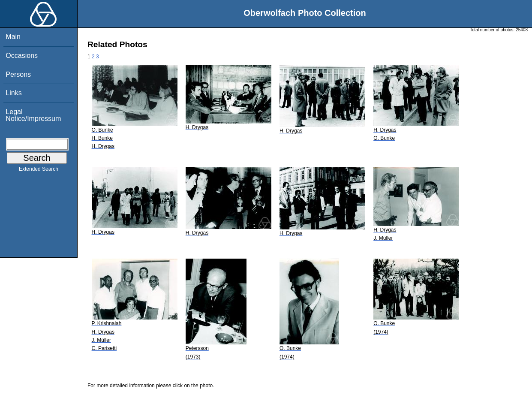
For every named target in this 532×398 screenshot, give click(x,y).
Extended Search (39, 171)
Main (13, 37)
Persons (18, 74)
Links (14, 93)
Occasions (22, 56)
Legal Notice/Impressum (33, 115)
